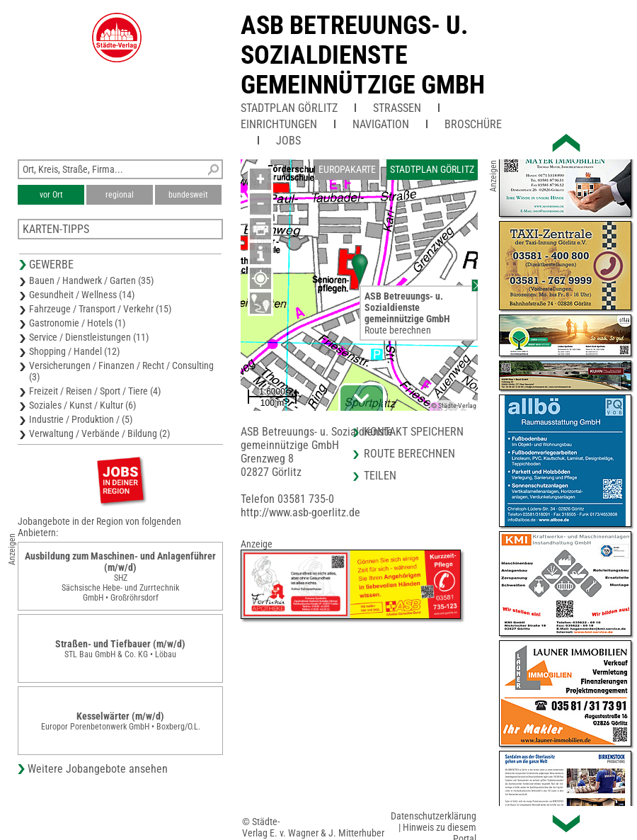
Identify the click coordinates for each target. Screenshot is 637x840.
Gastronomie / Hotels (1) (77, 323)
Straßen (397, 108)
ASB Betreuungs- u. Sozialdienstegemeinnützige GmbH (363, 55)
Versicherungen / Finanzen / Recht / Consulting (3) (121, 371)
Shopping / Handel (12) (74, 351)
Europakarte (347, 169)
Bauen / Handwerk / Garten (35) (91, 280)
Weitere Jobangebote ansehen (98, 769)
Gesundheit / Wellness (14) (82, 295)
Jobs (288, 141)
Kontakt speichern (414, 432)
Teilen (380, 476)
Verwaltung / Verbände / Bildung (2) (99, 433)
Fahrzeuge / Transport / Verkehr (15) (100, 309)
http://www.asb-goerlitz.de (300, 512)
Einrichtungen (279, 124)
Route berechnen (398, 330)
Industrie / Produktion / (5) (81, 419)
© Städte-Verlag (454, 405)
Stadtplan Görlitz (289, 108)
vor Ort (51, 195)
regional (120, 195)
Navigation (381, 124)
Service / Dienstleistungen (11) (89, 337)
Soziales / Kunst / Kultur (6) (82, 405)
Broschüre (473, 124)
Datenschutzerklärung (434, 816)
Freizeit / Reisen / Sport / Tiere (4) (95, 391)
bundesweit (188, 195)
